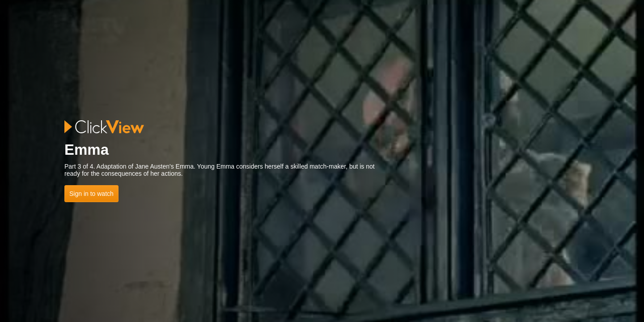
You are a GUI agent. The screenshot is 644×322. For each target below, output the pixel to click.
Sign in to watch (91, 194)
